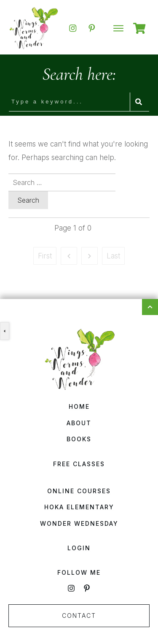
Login (79, 548)
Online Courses (79, 491)
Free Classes (79, 464)
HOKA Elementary (79, 507)
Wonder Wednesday (79, 523)
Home (79, 406)
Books (79, 439)
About (79, 423)
